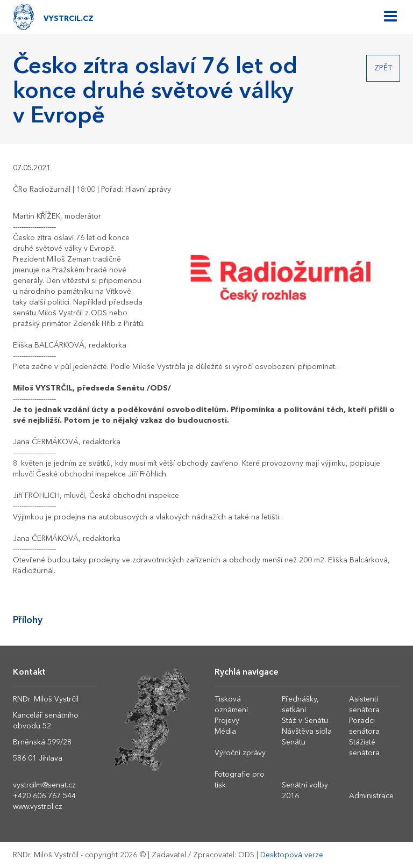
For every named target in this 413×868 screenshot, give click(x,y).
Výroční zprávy (240, 753)
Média (225, 732)
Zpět (383, 68)
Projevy (227, 721)
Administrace (371, 796)
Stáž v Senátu (305, 721)
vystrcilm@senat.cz (44, 785)
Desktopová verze (292, 855)
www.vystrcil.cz (38, 807)
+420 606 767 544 (44, 796)
